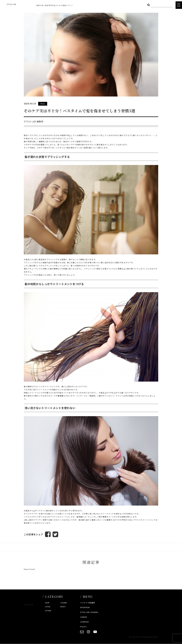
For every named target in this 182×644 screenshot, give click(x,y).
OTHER (48, 611)
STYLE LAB (11, 4)
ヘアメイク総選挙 (88, 603)
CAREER (84, 617)
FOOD (48, 607)
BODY (63, 607)
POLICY (83, 627)
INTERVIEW (85, 607)
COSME (64, 603)
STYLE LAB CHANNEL (89, 612)
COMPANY (85, 622)
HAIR (47, 603)
